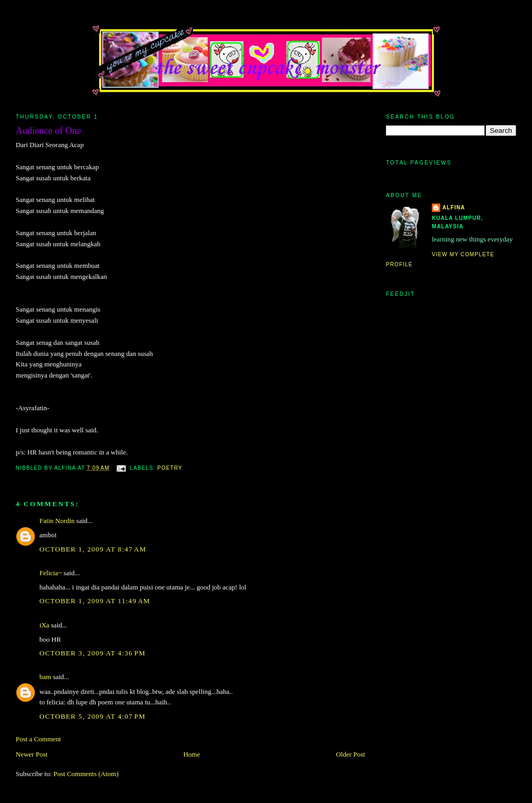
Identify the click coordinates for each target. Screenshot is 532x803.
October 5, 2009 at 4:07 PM (93, 716)
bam (45, 677)
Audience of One (49, 131)
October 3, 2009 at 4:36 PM (93, 653)
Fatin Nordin (57, 521)
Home (192, 754)
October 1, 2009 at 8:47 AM (93, 549)
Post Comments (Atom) (86, 774)
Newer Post (32, 754)
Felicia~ (51, 573)
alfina (454, 207)
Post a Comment (38, 739)
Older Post (350, 754)
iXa (45, 625)
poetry (170, 468)
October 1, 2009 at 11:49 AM (95, 601)
